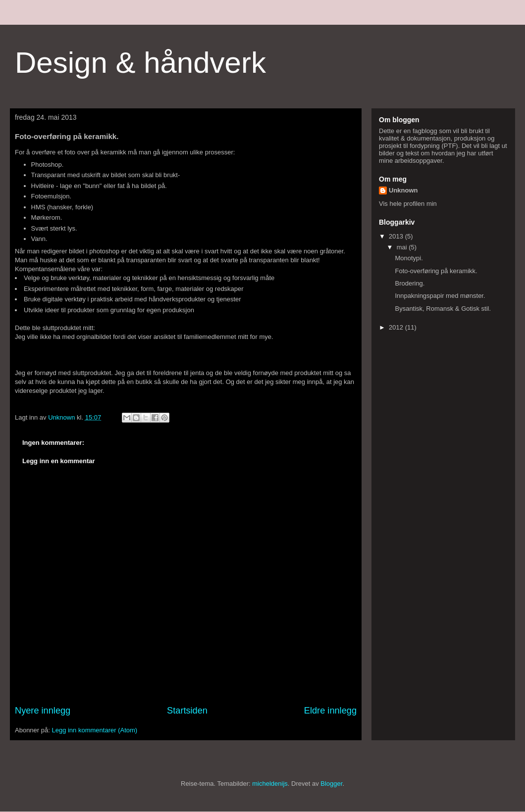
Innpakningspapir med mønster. (440, 296)
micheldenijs (270, 784)
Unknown (403, 190)
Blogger (331, 784)
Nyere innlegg (43, 711)
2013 (397, 236)
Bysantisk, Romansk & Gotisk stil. (443, 309)
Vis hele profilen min (408, 204)
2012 (397, 327)
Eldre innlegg (330, 711)
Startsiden (187, 711)
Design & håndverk (140, 63)
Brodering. (410, 283)
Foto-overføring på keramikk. (436, 271)
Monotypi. (409, 258)
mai (403, 247)
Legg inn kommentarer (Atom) (94, 730)
